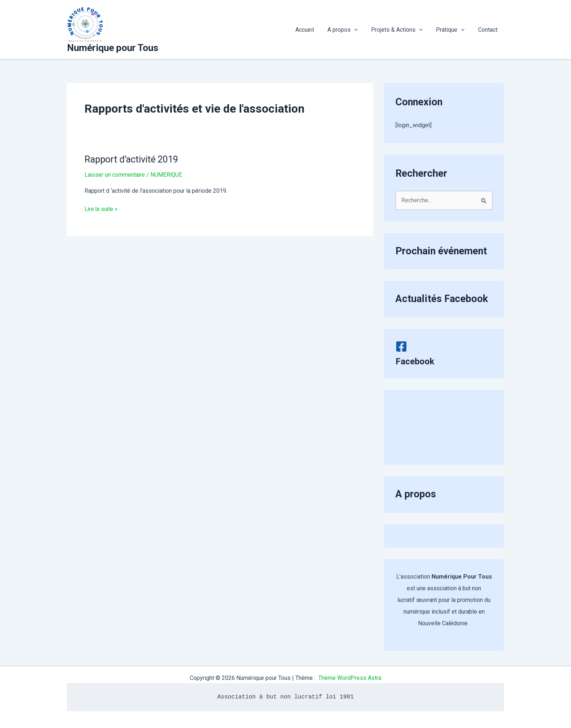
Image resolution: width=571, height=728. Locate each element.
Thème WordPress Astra (350, 678)
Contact (489, 30)
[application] (360, 30)
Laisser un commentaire (115, 175)
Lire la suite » (102, 209)
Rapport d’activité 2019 (133, 159)
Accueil (312, 30)
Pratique (453, 30)
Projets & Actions (401, 30)
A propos (348, 30)
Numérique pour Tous (113, 48)
